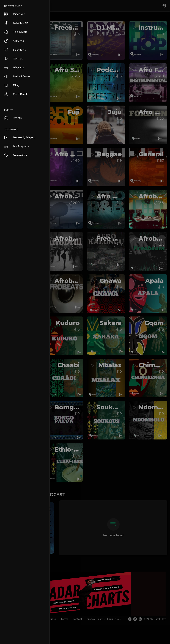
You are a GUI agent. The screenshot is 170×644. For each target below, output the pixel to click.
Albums (14, 41)
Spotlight (15, 50)
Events (13, 118)
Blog (12, 85)
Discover (15, 14)
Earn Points (16, 94)
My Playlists (17, 146)
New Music (16, 23)
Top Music (16, 32)
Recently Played (20, 137)
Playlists (14, 67)
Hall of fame (17, 76)
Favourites (15, 155)
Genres (14, 59)
